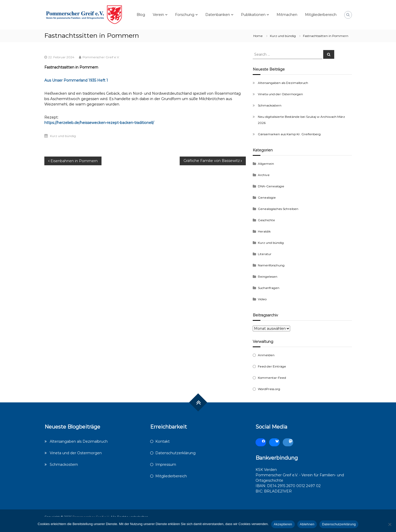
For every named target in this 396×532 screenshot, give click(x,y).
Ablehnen (307, 524)
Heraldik (264, 231)
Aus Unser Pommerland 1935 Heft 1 (76, 80)
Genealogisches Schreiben (278, 209)
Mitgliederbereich (321, 15)
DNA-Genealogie (271, 186)
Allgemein (266, 164)
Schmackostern (270, 105)
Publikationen (253, 15)
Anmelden (266, 355)
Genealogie (267, 197)
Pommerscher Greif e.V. (101, 57)
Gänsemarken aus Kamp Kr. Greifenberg (289, 134)
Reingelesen (268, 277)
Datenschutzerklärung (175, 453)
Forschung (185, 15)
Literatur (265, 254)
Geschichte (266, 220)
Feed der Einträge (272, 366)
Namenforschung (271, 265)
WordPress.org (269, 389)
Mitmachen (287, 15)
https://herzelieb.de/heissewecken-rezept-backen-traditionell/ (99, 123)
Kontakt (163, 441)
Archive (264, 175)
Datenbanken (218, 15)
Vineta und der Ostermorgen (280, 94)
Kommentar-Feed (272, 378)
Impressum (166, 465)
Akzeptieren (283, 524)
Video (262, 299)
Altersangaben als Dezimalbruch (283, 83)
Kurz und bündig (283, 36)
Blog (141, 15)
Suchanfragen (269, 288)
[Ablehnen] (390, 524)
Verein (158, 15)
